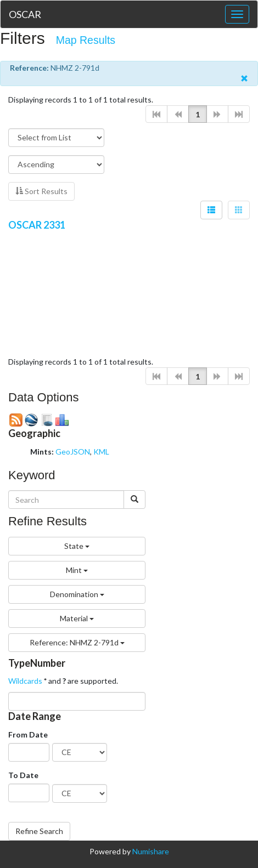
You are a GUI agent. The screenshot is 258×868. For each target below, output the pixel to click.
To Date (23, 775)
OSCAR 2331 (37, 225)
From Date (28, 734)
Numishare (151, 851)
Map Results (86, 40)
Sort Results (41, 191)
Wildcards (25, 681)
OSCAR (25, 14)
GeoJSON (73, 452)
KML (101, 452)
